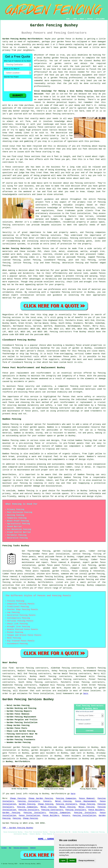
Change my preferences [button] (86, 861)
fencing (6, 266)
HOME (68, 19)
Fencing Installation (84, 815)
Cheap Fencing (18, 798)
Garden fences (41, 248)
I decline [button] (72, 861)
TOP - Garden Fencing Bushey (18, 828)
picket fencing (32, 260)
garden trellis (61, 571)
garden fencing (68, 47)
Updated (33, 848)
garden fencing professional (67, 78)
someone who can (69, 574)
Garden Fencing (27, 804)
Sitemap (4, 848)
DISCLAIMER (100, 19)
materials (39, 66)
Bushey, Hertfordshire (18, 762)
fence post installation (56, 554)
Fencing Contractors (52, 810)
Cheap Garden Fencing (41, 798)
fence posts (17, 574)
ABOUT (82, 19)
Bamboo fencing (10, 424)
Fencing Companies (66, 798)
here (86, 694)
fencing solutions (51, 235)
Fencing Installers (29, 801)
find (11, 668)
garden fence (64, 39)
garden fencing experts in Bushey (32, 747)
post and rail (77, 260)
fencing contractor (81, 386)
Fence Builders (96, 810)
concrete (47, 254)
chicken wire (44, 574)
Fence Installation (29, 815)
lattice (17, 263)
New (10, 848)
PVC (39, 251)
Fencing (17, 818)
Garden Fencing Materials (17, 248)
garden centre (63, 63)
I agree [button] (63, 861)
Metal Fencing (63, 801)
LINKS (75, 19)
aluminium (73, 251)
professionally (42, 86)
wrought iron (97, 251)
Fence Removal (87, 798)
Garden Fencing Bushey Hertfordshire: (23, 39)
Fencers (47, 801)
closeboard (50, 260)
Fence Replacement (86, 801)
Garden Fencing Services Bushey (28, 699)
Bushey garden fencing (56, 58)
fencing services (12, 582)
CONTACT (90, 19)
